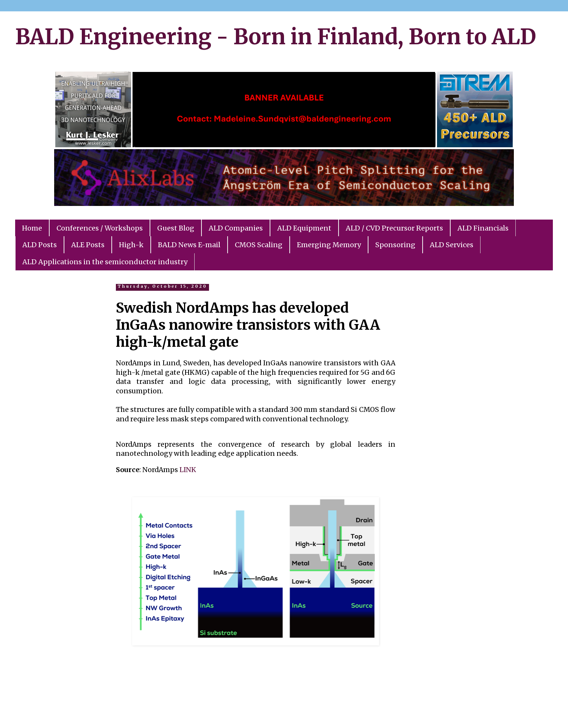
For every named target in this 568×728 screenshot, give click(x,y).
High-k (131, 245)
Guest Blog (176, 228)
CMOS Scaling (259, 245)
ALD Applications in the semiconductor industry (105, 262)
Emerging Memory (329, 245)
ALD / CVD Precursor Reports (394, 228)
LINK (188, 470)
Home (32, 228)
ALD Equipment (304, 228)
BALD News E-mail (189, 245)
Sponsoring (395, 245)
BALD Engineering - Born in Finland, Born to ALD (276, 37)
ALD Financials (483, 228)
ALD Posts (40, 245)
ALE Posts (88, 245)
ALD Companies (236, 228)
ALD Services (452, 245)
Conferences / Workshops (100, 228)
